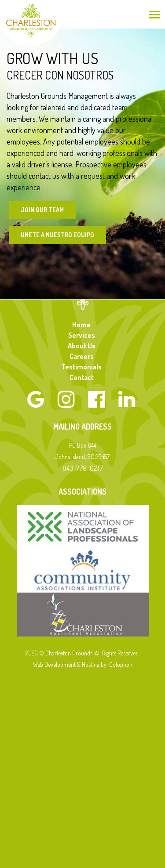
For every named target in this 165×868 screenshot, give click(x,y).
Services (82, 335)
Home (81, 325)
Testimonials (81, 367)
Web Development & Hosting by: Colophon (83, 664)
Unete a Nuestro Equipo (57, 235)
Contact (82, 377)
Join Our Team (42, 210)
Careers (82, 356)
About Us (82, 346)
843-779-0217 (83, 468)
